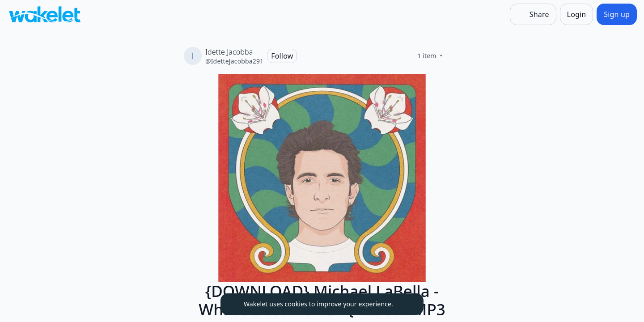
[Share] (533, 14)
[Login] (577, 14)
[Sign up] (617, 14)
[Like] (453, 56)
